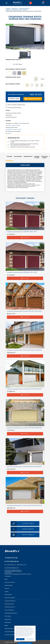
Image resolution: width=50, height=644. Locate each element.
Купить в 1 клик (14, 99)
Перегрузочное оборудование (13, 628)
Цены (6, 579)
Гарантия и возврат (10, 597)
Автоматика (8, 619)
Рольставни (8, 616)
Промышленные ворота (11, 613)
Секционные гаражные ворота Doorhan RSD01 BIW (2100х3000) (24, 466)
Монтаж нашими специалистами (16, 105)
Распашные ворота (10, 607)
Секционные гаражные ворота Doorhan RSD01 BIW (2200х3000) (24, 428)
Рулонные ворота (9, 604)
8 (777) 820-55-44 (12, 561)
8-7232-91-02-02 (17, 4)
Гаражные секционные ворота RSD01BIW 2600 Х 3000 (22, 231)
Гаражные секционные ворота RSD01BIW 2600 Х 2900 (22, 272)
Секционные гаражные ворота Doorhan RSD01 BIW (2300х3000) (24, 389)
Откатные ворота (9, 610)
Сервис (7, 591)
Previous (6, 73)
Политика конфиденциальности (13, 570)
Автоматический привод (14, 107)
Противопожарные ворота (12, 631)
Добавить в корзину (33, 99)
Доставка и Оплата (10, 582)
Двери (6, 625)
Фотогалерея (8, 594)
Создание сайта (12, 642)
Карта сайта (8, 573)
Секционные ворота (10, 601)
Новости (7, 588)
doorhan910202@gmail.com (12, 568)
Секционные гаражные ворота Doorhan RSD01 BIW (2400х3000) (24, 350)
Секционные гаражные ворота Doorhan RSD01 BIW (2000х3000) (24, 505)
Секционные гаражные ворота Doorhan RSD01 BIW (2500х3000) (24, 311)
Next (28, 73)
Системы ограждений (10, 634)
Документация (8, 585)
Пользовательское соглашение (13, 571)
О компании (8, 576)
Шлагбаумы (8, 622)
